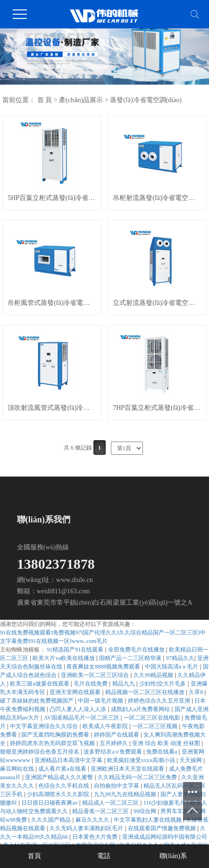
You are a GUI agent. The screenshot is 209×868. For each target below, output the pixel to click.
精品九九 (124, 684)
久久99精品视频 (154, 675)
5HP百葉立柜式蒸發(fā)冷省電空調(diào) (52, 198)
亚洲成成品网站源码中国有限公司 (165, 837)
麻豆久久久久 (93, 820)
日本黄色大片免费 (96, 837)
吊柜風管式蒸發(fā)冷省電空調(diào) (52, 303)
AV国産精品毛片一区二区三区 (82, 718)
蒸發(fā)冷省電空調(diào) (146, 100)
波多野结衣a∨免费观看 (113, 752)
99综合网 (146, 811)
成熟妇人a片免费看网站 (141, 709)
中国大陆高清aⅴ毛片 (172, 667)
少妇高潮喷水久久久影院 (59, 794)
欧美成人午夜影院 (106, 726)
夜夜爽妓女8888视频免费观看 (104, 667)
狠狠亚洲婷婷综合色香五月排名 (40, 752)
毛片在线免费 (91, 684)
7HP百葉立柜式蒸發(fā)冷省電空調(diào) (157, 408)
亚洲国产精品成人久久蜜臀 (60, 777)
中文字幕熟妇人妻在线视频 (148, 820)
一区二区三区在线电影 (153, 718)
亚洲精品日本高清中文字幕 (69, 760)
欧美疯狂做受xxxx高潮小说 (142, 760)
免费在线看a (162, 752)
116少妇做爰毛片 (165, 803)
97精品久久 (180, 658)
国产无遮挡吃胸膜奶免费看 (56, 735)
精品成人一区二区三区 (111, 803)
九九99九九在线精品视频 (126, 794)
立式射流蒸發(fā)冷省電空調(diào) (157, 303)
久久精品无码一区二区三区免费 (138, 777)
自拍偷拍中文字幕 (117, 786)
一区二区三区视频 (155, 726)
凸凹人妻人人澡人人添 (79, 709)
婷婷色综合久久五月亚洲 (160, 701)
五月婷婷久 (114, 743)
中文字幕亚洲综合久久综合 (45, 726)
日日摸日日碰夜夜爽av (50, 803)
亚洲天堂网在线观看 (76, 692)
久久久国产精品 (52, 820)
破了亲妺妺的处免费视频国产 (38, 701)
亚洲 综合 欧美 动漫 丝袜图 (167, 743)
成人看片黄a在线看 (63, 769)
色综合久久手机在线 (64, 786)
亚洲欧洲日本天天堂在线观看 (128, 769)
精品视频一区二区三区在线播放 (146, 692)
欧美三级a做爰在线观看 (40, 684)
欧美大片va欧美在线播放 (64, 658)
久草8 (196, 692)
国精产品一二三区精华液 (131, 658)
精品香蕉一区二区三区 (101, 811)
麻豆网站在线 (18, 769)
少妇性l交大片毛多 (163, 684)
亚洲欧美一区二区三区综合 (96, 675)
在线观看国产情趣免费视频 (163, 828)
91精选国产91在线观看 (76, 650)
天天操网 (191, 760)
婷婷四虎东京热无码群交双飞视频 (53, 743)
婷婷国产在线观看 (117, 735)
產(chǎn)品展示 (81, 100)
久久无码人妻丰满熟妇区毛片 (87, 828)
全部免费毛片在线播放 (137, 650)
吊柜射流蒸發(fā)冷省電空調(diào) (157, 198)
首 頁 (45, 100)
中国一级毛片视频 (101, 701)
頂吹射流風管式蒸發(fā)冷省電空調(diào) (52, 408)
